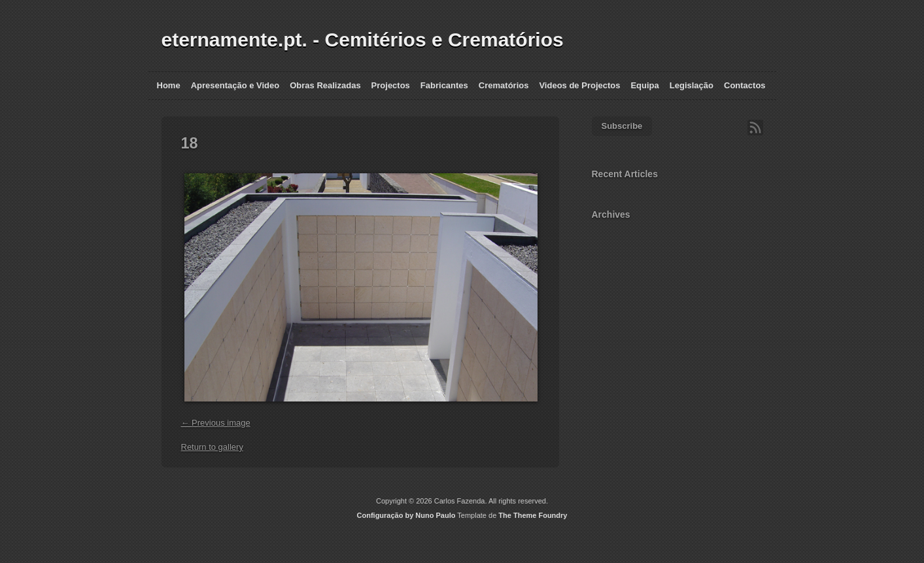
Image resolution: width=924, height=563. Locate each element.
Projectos (391, 85)
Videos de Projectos (579, 85)
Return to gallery (212, 447)
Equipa (644, 85)
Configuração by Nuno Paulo (406, 515)
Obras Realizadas (325, 85)
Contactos (745, 85)
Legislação (692, 85)
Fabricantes (444, 85)
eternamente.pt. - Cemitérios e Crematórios (363, 40)
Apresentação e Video (235, 85)
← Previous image (216, 423)
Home (169, 85)
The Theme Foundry (533, 515)
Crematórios (504, 85)
